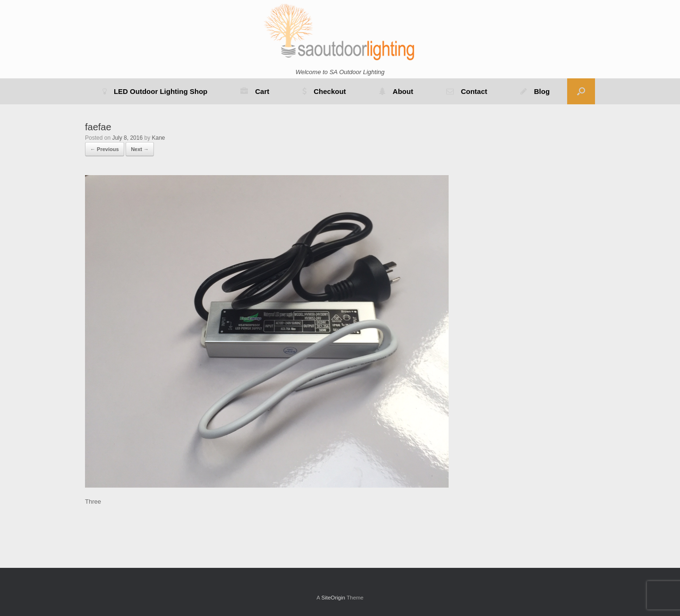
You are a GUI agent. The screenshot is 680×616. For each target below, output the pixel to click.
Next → (140, 149)
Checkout (324, 91)
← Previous (105, 149)
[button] (581, 91)
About (396, 91)
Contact (467, 91)
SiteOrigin (333, 598)
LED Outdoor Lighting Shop (155, 91)
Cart (255, 91)
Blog (535, 91)
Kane (158, 138)
